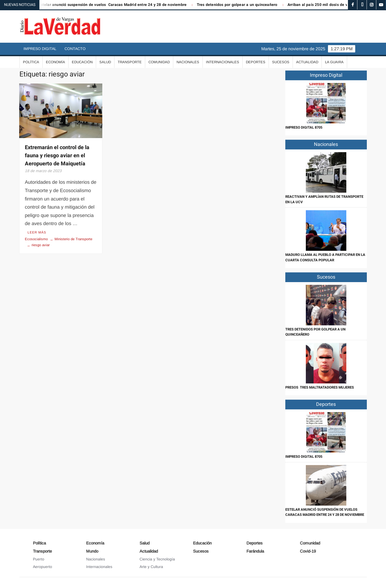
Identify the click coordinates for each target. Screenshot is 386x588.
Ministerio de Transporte (73, 239)
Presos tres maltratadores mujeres (320, 387)
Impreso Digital (40, 49)
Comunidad (159, 62)
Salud (105, 62)
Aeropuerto (43, 567)
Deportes (256, 62)
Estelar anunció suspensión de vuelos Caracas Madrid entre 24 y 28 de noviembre (115, 5)
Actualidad (307, 62)
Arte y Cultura (151, 567)
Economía (55, 62)
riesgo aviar (41, 245)
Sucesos (281, 62)
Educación (82, 62)
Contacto (75, 49)
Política (31, 62)
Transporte (130, 62)
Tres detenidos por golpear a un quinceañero (240, 5)
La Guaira (334, 62)
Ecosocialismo (36, 239)
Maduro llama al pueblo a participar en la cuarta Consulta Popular (325, 257)
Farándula (255, 551)
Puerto (39, 559)
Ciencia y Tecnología (157, 559)
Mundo (92, 551)
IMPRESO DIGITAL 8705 (304, 127)
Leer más (37, 232)
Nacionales (188, 62)
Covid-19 (308, 551)
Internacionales (223, 62)
